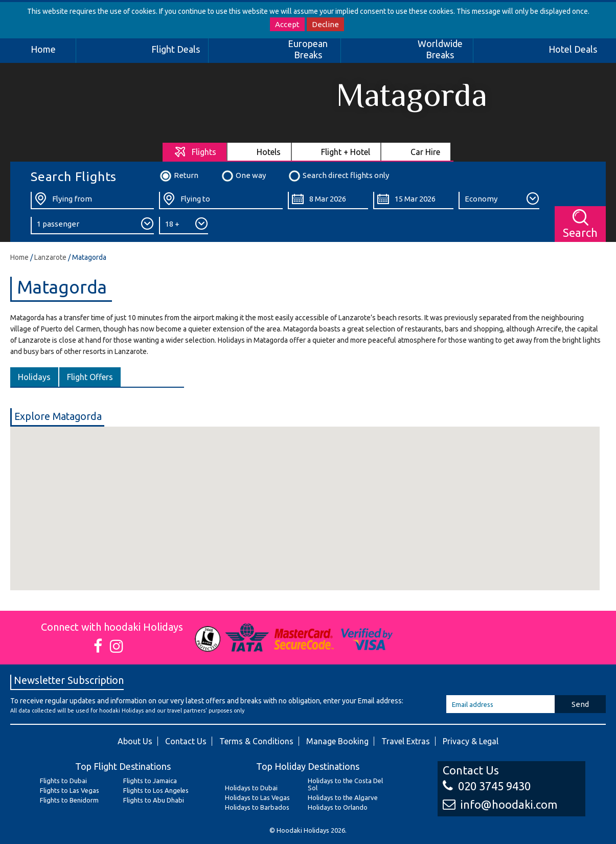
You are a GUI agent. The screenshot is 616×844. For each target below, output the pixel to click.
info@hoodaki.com (500, 804)
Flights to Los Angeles (156, 790)
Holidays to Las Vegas (257, 797)
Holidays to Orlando (338, 807)
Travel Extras (406, 741)
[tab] (195, 152)
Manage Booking (337, 741)
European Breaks (308, 49)
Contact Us (186, 741)
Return (179, 176)
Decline (325, 24)
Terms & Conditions (256, 741)
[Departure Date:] (328, 201)
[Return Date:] (413, 201)
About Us (135, 741)
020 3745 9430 (487, 786)
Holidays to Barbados (257, 807)
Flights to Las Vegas (70, 790)
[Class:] (499, 201)
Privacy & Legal (471, 741)
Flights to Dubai (63, 781)
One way (243, 176)
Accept (287, 24)
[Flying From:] (92, 201)
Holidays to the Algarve (343, 797)
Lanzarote (50, 257)
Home (43, 49)
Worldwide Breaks (440, 49)
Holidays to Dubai (251, 788)
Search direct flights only (338, 176)
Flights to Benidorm (69, 800)
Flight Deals (176, 49)
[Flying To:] (221, 201)
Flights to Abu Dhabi (154, 800)
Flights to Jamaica (150, 781)
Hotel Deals (573, 49)
